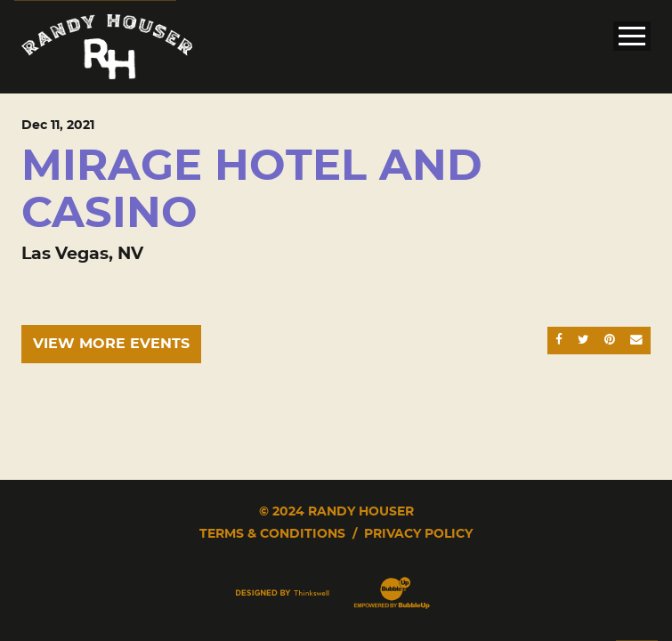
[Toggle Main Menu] (632, 36)
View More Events (111, 344)
